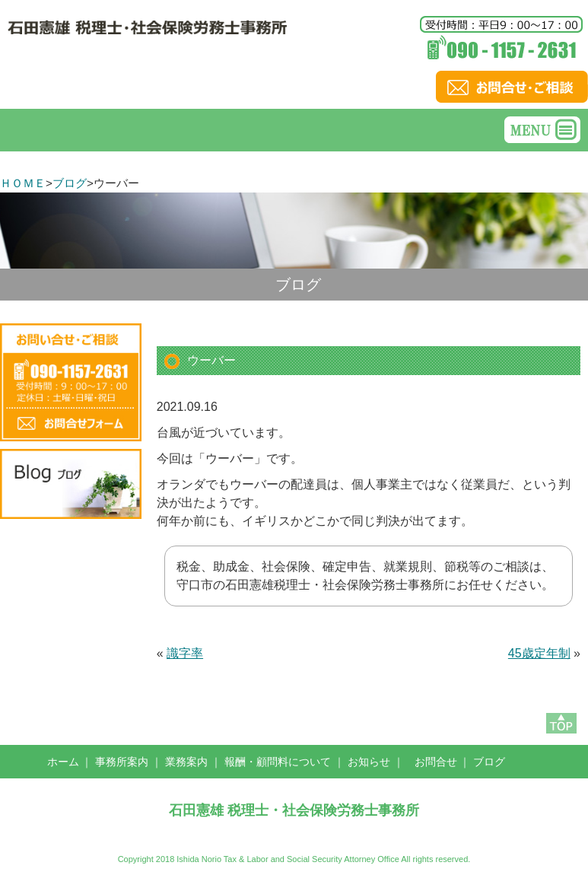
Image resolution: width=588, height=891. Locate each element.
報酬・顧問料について (278, 762)
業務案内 (186, 762)
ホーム (63, 762)
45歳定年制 (539, 653)
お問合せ (436, 762)
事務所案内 (122, 762)
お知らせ (369, 762)
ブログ (70, 183)
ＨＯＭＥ (23, 183)
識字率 (185, 653)
